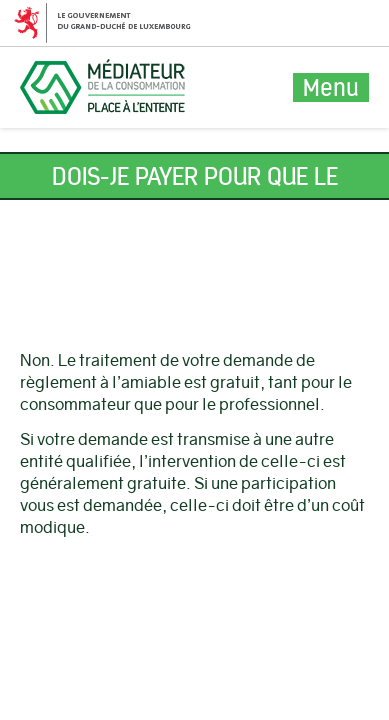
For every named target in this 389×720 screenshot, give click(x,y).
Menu (331, 87)
